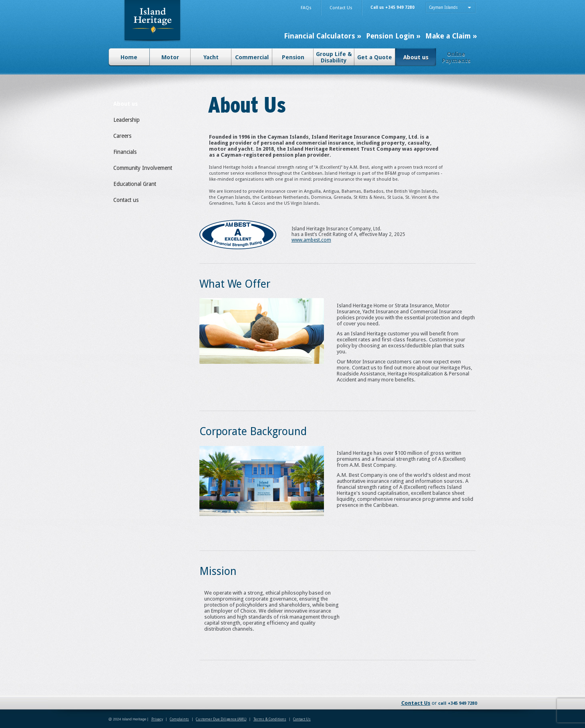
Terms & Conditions (270, 719)
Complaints (179, 719)
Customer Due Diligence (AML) (221, 719)
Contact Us (416, 703)
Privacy (157, 719)
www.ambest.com (311, 240)
